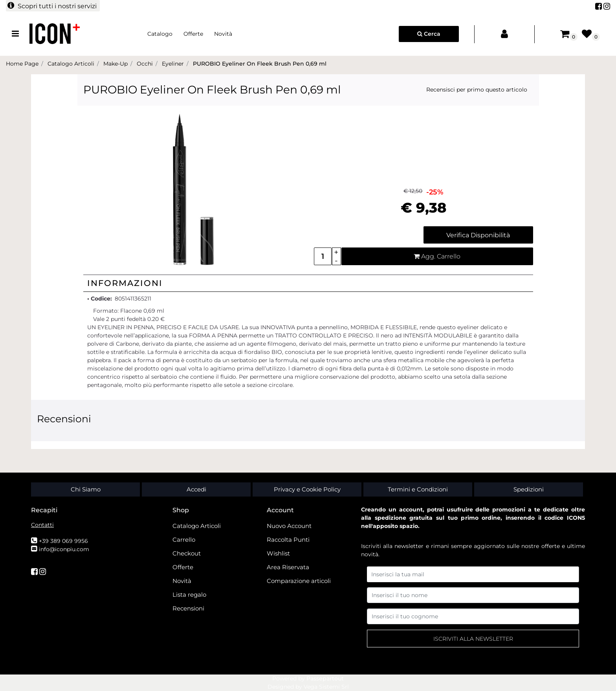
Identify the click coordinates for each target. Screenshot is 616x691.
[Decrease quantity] (336, 261)
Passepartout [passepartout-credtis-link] (325, 678)
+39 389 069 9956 (63, 541)
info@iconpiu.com (64, 549)
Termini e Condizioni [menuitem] (418, 489)
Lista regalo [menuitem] (189, 595)
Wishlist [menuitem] (278, 553)
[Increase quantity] (336, 252)
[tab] (308, 283)
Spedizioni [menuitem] (529, 489)
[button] (192, 190)
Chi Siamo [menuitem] (86, 489)
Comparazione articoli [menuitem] (299, 581)
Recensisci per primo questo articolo (477, 90)
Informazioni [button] (125, 283)
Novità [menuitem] (223, 34)
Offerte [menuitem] (193, 34)
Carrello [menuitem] (184, 540)
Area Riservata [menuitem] (288, 567)
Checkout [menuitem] (187, 553)
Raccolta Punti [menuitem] (288, 540)
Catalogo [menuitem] (160, 34)
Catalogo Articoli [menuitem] (197, 526)
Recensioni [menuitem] (188, 608)
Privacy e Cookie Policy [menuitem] (307, 489)
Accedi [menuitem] (196, 489)
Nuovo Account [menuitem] (289, 526)
